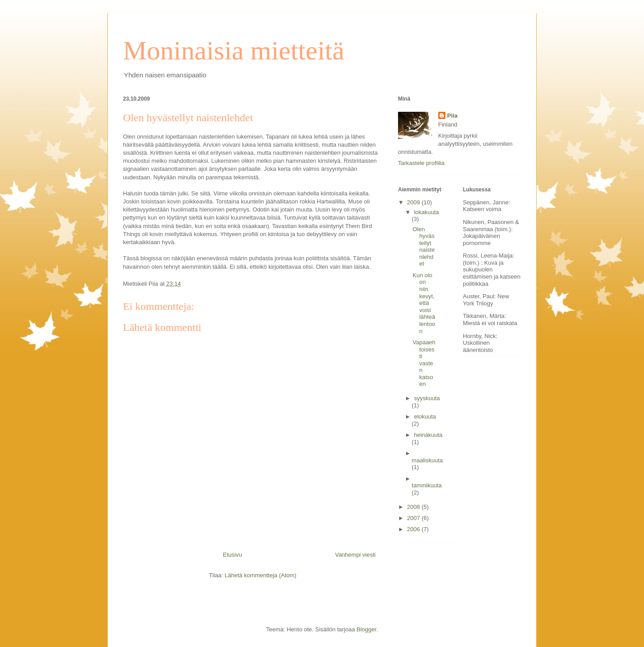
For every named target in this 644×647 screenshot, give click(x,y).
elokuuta (425, 417)
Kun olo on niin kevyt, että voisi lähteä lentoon (424, 303)
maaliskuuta (427, 460)
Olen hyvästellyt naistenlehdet (424, 247)
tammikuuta (427, 485)
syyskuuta (427, 398)
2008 (414, 507)
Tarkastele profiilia (421, 163)
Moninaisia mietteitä (234, 51)
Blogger (366, 629)
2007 (414, 518)
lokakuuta (427, 212)
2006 (414, 529)
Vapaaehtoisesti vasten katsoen (424, 363)
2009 (414, 202)
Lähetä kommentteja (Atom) (260, 575)
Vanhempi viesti (355, 555)
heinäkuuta (428, 435)
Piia (452, 116)
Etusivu (232, 555)
